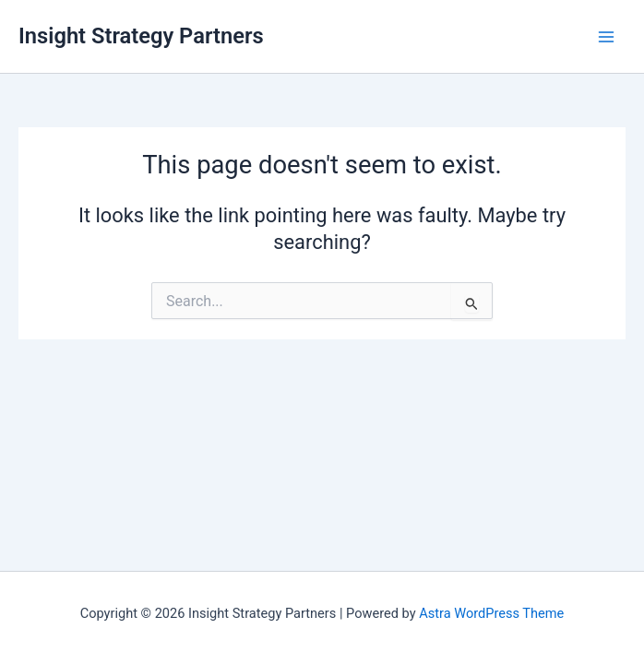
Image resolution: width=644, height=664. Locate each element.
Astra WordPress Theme (491, 613)
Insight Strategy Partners (141, 36)
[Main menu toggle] (606, 37)
